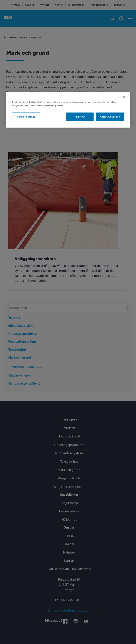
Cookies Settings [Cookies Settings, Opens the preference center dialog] (26, 116)
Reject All (80, 116)
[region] (68, 110)
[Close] (124, 97)
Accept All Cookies (110, 116)
